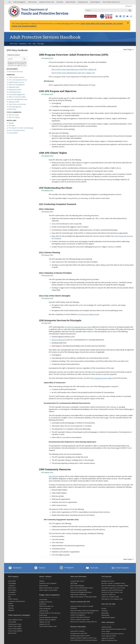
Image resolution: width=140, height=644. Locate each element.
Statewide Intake (14, 87)
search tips (23, 65)
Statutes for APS (45, 622)
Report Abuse (90, 16)
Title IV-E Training (14, 117)
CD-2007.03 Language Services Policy (78, 327)
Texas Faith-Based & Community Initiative (84, 640)
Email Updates (13, 133)
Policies (11, 603)
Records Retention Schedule (48, 617)
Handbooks (23, 44)
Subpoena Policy (14, 102)
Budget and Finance (46, 602)
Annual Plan (43, 600)
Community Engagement (17, 94)
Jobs (10, 597)
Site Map (11, 606)
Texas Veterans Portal (109, 636)
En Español (129, 6)
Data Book (43, 604)
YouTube (92, 568)
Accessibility (12, 583)
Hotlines (42, 581)
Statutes (11, 123)
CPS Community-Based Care (18, 80)
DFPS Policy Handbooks (17, 50)
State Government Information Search (114, 629)
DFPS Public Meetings (77, 586)
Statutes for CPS (45, 624)
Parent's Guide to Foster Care (80, 619)
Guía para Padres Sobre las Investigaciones (84, 611)
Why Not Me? (12, 633)
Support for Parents (108, 638)
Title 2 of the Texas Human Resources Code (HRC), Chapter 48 (74, 69)
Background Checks (15, 90)
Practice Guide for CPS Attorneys (50, 613)
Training (11, 608)
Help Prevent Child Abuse (79, 594)
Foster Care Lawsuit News (79, 590)
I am (9, 2)
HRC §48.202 (53, 476)
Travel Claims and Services (17, 104)
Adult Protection (70, 2)
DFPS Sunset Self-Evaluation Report (82, 588)
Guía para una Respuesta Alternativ (82, 613)
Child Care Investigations (17, 85)
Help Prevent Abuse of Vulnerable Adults (84, 597)
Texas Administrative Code (48, 626)
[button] (117, 16)
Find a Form (12, 594)
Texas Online (106, 631)
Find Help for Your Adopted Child (112, 599)
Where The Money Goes (109, 640)
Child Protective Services (16, 77)
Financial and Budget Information (81, 592)
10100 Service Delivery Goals (89, 314)
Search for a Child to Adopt (110, 597)
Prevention (60, 2)
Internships (105, 613)
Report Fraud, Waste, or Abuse (49, 588)
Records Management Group (18, 99)
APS (30, 44)
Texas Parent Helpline (15, 631)
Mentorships (105, 615)
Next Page (127, 49)
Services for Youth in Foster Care (112, 592)
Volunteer (105, 611)
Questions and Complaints (48, 583)
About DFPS (12, 581)
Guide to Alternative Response (80, 617)
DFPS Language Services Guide (101, 378)
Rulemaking (43, 615)
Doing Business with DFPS (79, 633)
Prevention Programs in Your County (113, 588)
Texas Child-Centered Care (111, 2)
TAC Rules (12, 126)
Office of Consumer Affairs (17, 97)
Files (34, 44)
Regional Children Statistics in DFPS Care (83, 638)
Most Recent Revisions (16, 72)
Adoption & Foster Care (46, 2)
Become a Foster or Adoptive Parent (113, 583)
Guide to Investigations (78, 615)
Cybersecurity (44, 611)
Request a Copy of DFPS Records (112, 590)
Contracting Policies (15, 92)
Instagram (67, 567)
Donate (104, 608)
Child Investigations (19, 2)
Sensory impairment (59, 340)
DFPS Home (14, 44)
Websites (11, 610)
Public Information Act (46, 606)
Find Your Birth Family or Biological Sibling (115, 586)
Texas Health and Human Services (113, 634)
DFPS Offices (12, 590)
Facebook (15, 568)
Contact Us (12, 586)
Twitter (40, 568)
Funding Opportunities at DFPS (80, 636)
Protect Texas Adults (15, 626)
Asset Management (15, 107)
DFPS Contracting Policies (17, 130)
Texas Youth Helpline (15, 629)
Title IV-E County (14, 115)
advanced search (12, 65)
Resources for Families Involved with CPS (84, 622)
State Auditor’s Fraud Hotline (48, 590)
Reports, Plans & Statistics (48, 620)
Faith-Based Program (108, 617)
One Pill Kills (12, 622)
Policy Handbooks (45, 608)
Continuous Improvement (16, 601)
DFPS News (74, 583)
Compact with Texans (77, 581)
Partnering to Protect (15, 624)
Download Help (106, 627)
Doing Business (83, 2)
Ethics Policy (12, 109)
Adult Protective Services (16, 82)
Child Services (32, 2)
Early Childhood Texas (15, 620)
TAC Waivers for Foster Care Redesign (21, 128)
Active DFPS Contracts (77, 631)
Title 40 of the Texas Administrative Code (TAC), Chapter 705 (73, 73)
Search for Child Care (108, 594)
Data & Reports (95, 2)
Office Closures (13, 599)
